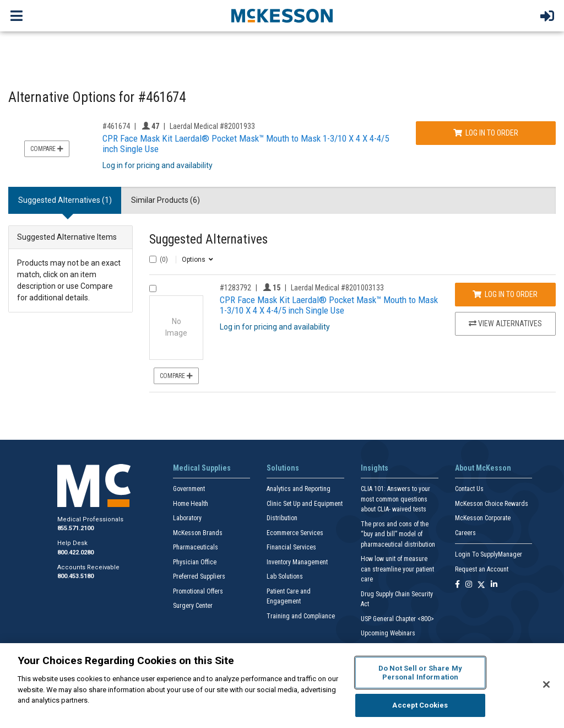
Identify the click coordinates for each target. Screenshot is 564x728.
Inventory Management (297, 562)
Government (189, 489)
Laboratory (187, 518)
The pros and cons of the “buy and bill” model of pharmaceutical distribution (398, 534)
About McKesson (483, 468)
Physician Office (195, 562)
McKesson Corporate (483, 518)
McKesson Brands (198, 533)
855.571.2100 (75, 528)
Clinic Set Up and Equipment (305, 504)
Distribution (282, 518)
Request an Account (482, 569)
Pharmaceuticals (196, 547)
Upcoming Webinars (388, 633)
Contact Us (469, 489)
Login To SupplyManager (489, 554)
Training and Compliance (301, 616)
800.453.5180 (75, 576)
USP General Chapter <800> (397, 619)
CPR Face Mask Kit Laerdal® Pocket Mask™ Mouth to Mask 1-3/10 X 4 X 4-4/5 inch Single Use (246, 144)
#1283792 (235, 288)
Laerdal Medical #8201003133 (337, 288)
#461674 (116, 126)
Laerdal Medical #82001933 (212, 126)
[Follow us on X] (481, 585)
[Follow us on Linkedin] (494, 585)
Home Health (191, 504)
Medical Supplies (202, 468)
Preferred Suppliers (199, 576)
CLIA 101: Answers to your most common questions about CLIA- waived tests (395, 499)
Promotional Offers (198, 591)
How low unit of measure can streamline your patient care (397, 569)
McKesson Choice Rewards (492, 504)
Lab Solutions (285, 576)
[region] (282, 686)
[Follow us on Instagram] (469, 585)
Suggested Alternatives (208, 239)
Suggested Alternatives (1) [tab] (65, 200)
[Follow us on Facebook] (457, 585)
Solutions (283, 468)
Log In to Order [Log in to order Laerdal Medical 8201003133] (505, 294)
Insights (375, 468)
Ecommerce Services (295, 533)
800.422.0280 (75, 552)
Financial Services (291, 547)
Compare (47, 149)
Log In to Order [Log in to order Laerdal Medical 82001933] (486, 133)
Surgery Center (193, 606)
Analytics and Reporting (299, 489)
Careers (465, 533)
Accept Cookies (420, 705)
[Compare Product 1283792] (153, 288)
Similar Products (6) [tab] (166, 200)
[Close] (546, 684)
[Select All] (153, 259)
